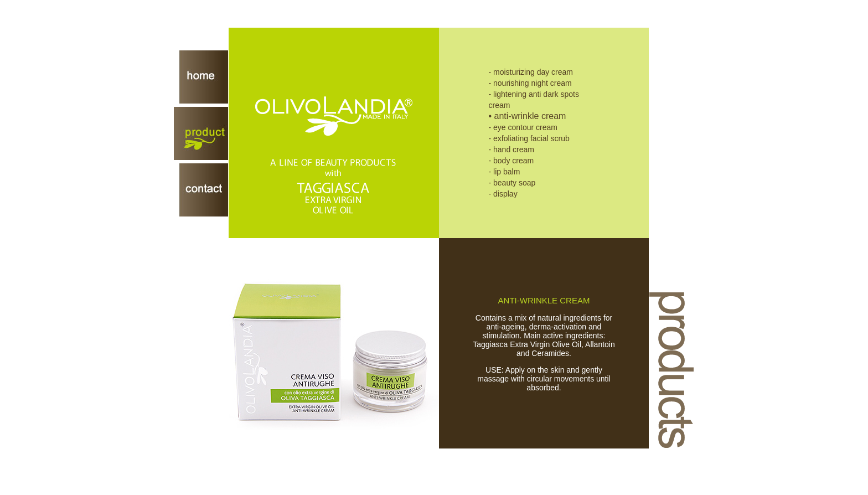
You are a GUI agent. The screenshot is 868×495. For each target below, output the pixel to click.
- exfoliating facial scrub (529, 138)
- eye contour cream (523, 127)
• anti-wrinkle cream (528, 116)
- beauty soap (512, 183)
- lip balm (505, 172)
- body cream (512, 161)
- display (503, 194)
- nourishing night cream (530, 83)
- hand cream (512, 149)
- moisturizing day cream (531, 72)
